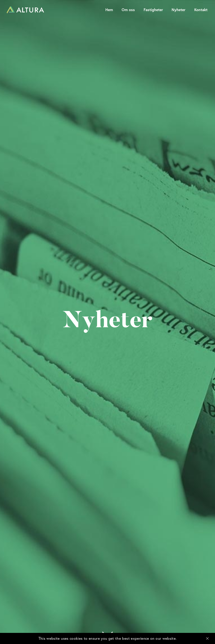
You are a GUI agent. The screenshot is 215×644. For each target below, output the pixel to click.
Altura (25, 10)
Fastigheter (153, 10)
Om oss (128, 10)
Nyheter (179, 10)
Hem (109, 10)
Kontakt (201, 10)
